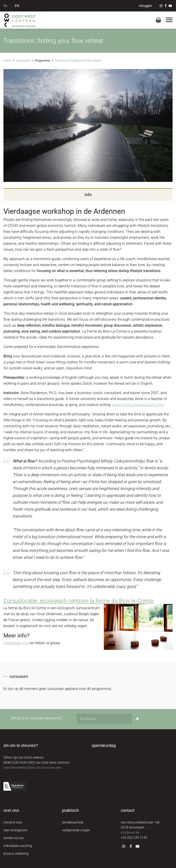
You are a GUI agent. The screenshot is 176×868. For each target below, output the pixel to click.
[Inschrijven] (137, 719)
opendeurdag (104, 745)
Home (7, 60)
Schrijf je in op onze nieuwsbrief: (37, 718)
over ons (11, 810)
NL (6, 6)
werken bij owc (14, 838)
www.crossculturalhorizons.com (138, 405)
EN (17, 6)
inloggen (145, 6)
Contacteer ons (16, 643)
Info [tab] (88, 195)
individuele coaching (18, 846)
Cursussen (23, 60)
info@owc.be (130, 832)
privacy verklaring (16, 854)
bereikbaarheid (73, 822)
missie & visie (13, 822)
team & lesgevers (15, 830)
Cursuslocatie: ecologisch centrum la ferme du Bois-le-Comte (79, 601)
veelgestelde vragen (76, 830)
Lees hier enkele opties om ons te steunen (33, 768)
